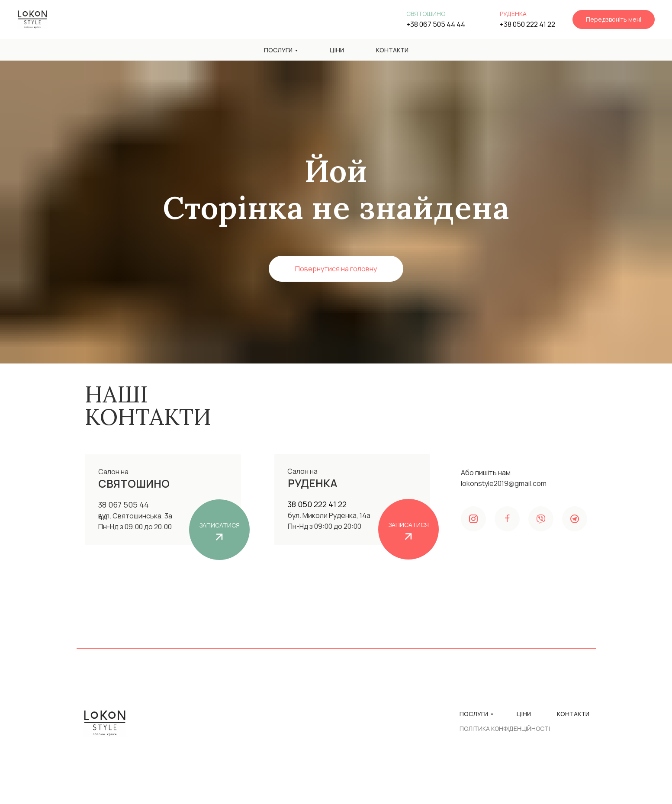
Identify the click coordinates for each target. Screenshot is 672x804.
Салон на (302, 471)
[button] (614, 20)
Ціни (337, 50)
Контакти (392, 50)
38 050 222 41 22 (317, 504)
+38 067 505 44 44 (436, 24)
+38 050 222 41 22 (527, 24)
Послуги (474, 714)
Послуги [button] (278, 50)
